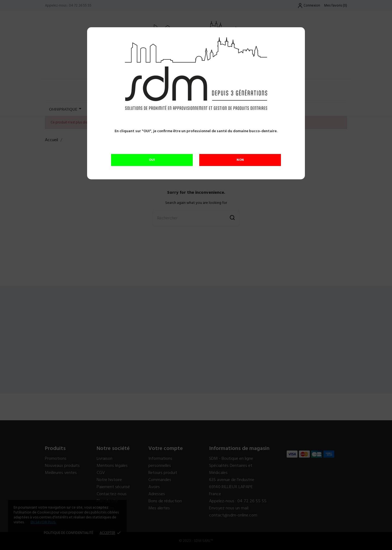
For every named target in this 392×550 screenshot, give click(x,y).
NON (240, 160)
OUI (152, 160)
